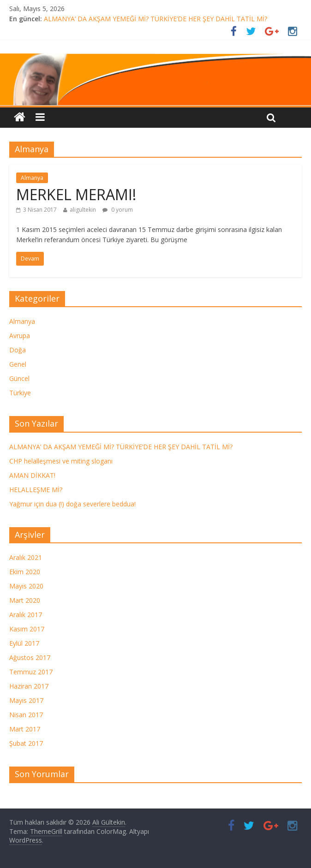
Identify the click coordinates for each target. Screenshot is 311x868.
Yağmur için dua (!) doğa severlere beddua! (72, 504)
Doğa (18, 350)
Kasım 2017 (27, 629)
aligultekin (83, 210)
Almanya (32, 178)
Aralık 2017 (26, 615)
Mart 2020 (25, 600)
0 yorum (118, 210)
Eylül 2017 (24, 643)
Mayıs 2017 (26, 700)
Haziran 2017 (29, 686)
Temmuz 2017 (31, 672)
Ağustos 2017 (30, 657)
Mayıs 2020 (26, 586)
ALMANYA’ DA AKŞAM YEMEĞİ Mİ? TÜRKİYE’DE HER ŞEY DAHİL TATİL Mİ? (155, 19)
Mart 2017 (25, 729)
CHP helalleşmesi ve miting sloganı (61, 461)
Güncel (19, 378)
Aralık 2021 (26, 557)
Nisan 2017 (26, 715)
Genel (18, 364)
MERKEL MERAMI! (76, 194)
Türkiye (20, 393)
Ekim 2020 (25, 572)
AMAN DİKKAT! (32, 475)
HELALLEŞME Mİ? (36, 490)
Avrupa (20, 336)
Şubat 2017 (26, 743)
